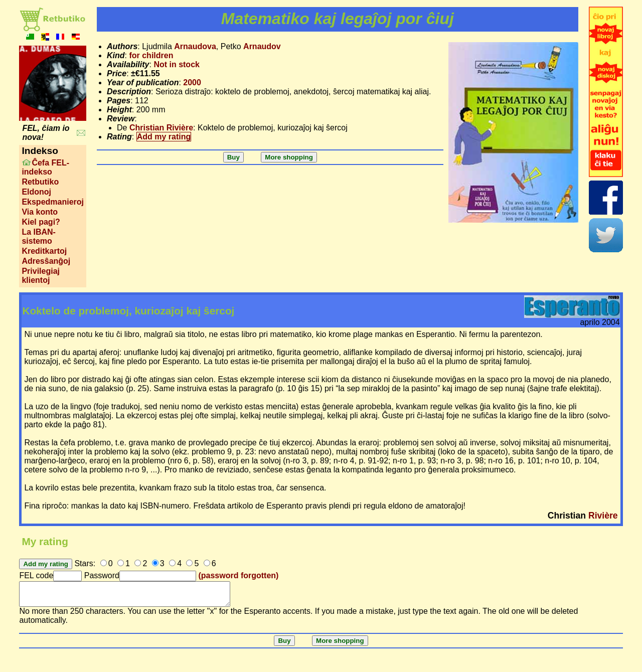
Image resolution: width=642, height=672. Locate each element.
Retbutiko (40, 182)
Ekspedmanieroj (53, 202)
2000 (192, 82)
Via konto (40, 212)
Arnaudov (262, 46)
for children (151, 55)
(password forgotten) (238, 575)
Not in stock (177, 64)
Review (121, 119)
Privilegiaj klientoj (41, 276)
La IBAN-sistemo (39, 236)
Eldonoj (36, 192)
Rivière (603, 516)
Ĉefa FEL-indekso (45, 167)
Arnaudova (195, 46)
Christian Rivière (161, 128)
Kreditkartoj (44, 251)
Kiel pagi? (41, 222)
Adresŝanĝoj (46, 261)
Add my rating (164, 137)
